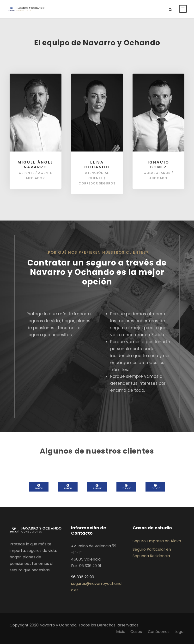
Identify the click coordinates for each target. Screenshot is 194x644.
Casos (137, 632)
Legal (179, 632)
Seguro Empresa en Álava (157, 541)
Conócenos (159, 632)
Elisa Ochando (97, 164)
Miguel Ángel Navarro (35, 164)
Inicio (121, 632)
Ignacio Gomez (158, 164)
